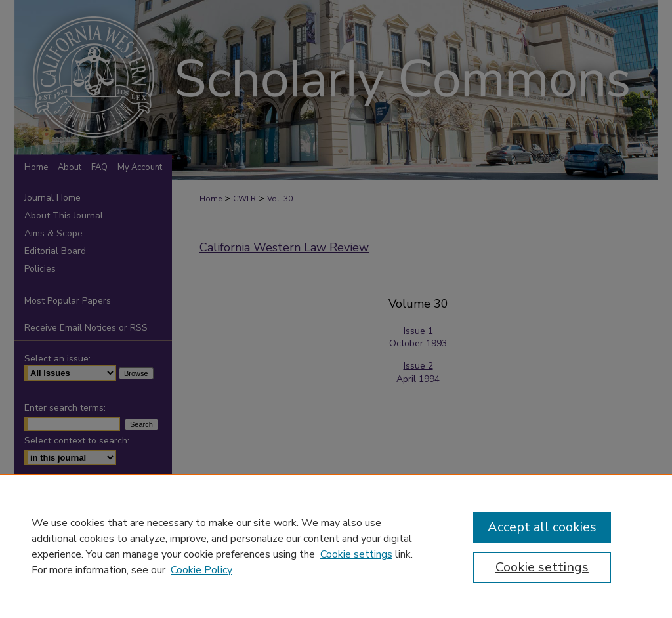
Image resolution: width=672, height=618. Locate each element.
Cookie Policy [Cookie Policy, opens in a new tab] (201, 570)
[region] (336, 546)
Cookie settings (356, 554)
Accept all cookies (542, 527)
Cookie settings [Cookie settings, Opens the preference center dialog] (542, 567)
